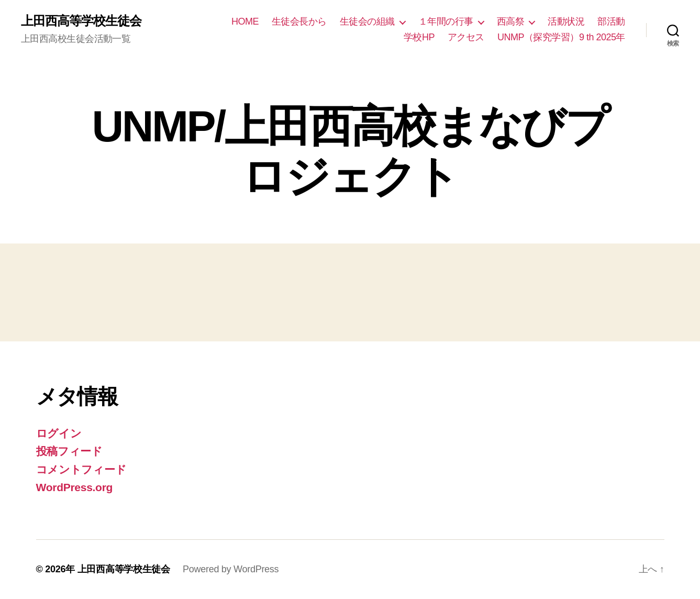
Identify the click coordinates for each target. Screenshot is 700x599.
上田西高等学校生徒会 (81, 21)
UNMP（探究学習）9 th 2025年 (561, 37)
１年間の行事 (446, 21)
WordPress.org (75, 487)
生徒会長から (299, 21)
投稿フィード (69, 451)
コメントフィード (81, 469)
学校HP (419, 37)
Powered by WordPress (231, 569)
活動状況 (566, 21)
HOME (245, 21)
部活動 (611, 21)
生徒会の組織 (367, 21)
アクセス (466, 37)
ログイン (59, 433)
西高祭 (511, 21)
